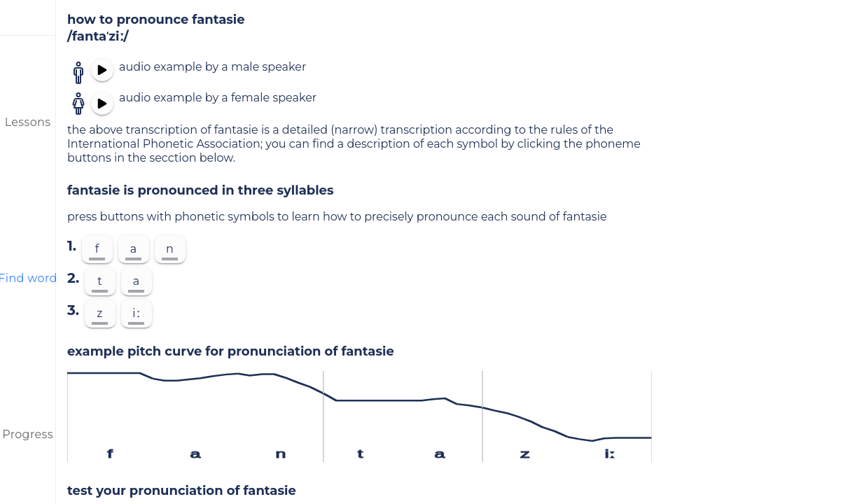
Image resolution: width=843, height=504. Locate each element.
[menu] (28, 17)
